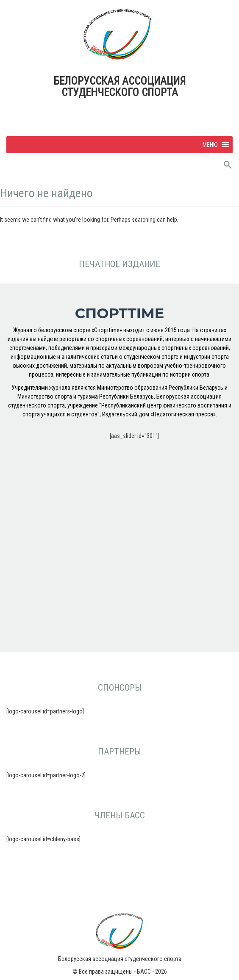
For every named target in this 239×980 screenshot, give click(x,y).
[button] (210, 145)
